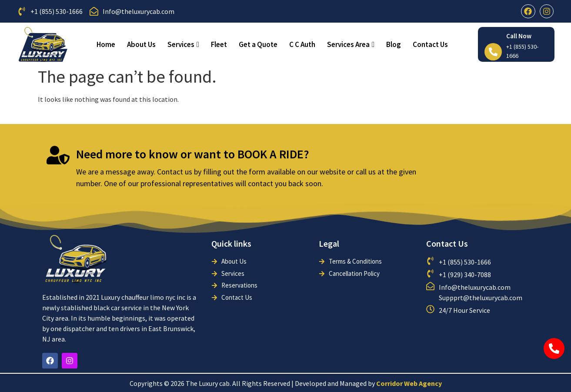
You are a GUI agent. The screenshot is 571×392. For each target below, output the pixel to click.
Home (106, 44)
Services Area (351, 44)
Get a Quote (258, 44)
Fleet (219, 44)
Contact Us (430, 44)
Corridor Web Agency (409, 383)
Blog (394, 44)
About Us (141, 44)
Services (183, 44)
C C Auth (302, 44)
